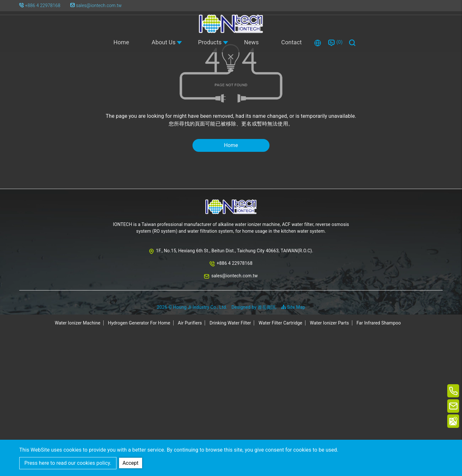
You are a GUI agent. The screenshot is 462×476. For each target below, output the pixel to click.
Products (210, 42)
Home (121, 42)
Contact (292, 42)
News (252, 42)
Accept (131, 463)
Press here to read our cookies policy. (68, 463)
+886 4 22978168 (43, 5)
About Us (164, 42)
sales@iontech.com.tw (97, 5)
